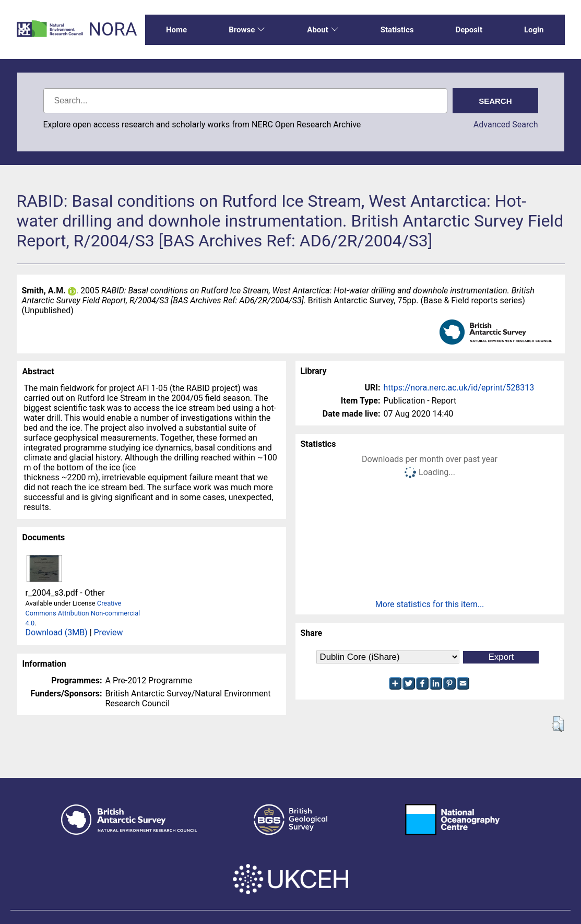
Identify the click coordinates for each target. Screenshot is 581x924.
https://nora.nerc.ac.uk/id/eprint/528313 (459, 388)
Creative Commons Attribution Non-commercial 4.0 (83, 613)
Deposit (469, 30)
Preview (109, 632)
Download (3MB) (57, 632)
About (323, 30)
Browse (247, 30)
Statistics (397, 30)
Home (176, 30)
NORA (112, 29)
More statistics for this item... (430, 604)
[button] (558, 724)
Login (534, 30)
